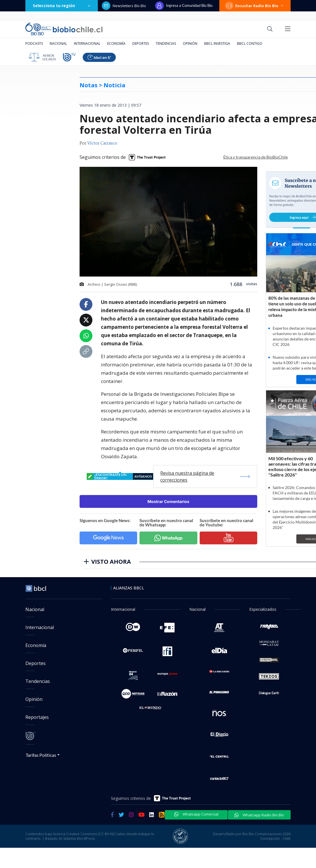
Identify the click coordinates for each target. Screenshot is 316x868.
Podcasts (34, 43)
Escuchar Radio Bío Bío (255, 6)
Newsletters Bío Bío (124, 6)
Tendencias (166, 43)
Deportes (141, 43)
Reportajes (37, 717)
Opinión (190, 43)
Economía (116, 43)
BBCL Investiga (217, 43)
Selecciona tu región (62, 6)
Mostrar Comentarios (168, 501)
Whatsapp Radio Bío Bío (259, 815)
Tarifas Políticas (41, 755)
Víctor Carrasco (102, 143)
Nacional (58, 43)
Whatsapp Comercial (196, 814)
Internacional (87, 43)
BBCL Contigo (250, 43)
